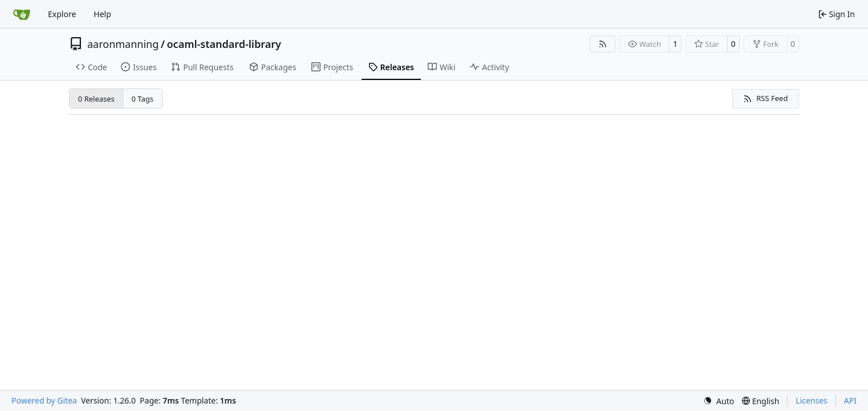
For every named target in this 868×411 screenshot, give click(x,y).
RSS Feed (765, 98)
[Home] (22, 14)
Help (102, 14)
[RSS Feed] (603, 44)
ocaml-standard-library (224, 44)
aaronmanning (123, 44)
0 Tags (143, 99)
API (850, 400)
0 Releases (96, 99)
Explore (62, 14)
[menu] (719, 401)
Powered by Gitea (44, 400)
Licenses (812, 400)
